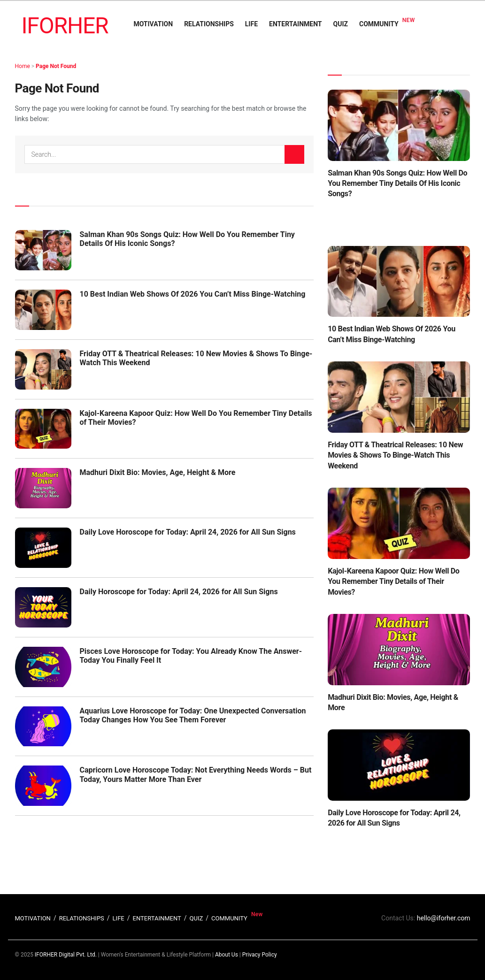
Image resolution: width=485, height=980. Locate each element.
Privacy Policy (260, 955)
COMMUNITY (379, 24)
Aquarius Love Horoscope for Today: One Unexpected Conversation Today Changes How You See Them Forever (193, 715)
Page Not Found (56, 66)
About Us (227, 955)
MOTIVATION (153, 24)
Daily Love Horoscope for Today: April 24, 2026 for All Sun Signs (188, 532)
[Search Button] (294, 154)
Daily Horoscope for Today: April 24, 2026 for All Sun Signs (179, 592)
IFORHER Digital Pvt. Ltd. (66, 955)
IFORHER (65, 26)
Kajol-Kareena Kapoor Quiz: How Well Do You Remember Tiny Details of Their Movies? (393, 582)
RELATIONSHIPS (209, 24)
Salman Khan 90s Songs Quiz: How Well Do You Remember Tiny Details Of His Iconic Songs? (397, 184)
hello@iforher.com (444, 918)
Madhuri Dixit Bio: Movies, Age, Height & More (158, 472)
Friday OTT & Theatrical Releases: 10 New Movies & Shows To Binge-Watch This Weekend (395, 455)
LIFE (251, 24)
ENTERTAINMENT (295, 24)
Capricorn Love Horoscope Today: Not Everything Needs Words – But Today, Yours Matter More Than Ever (196, 774)
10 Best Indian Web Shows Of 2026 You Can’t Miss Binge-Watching (193, 294)
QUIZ (341, 24)
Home (23, 66)
